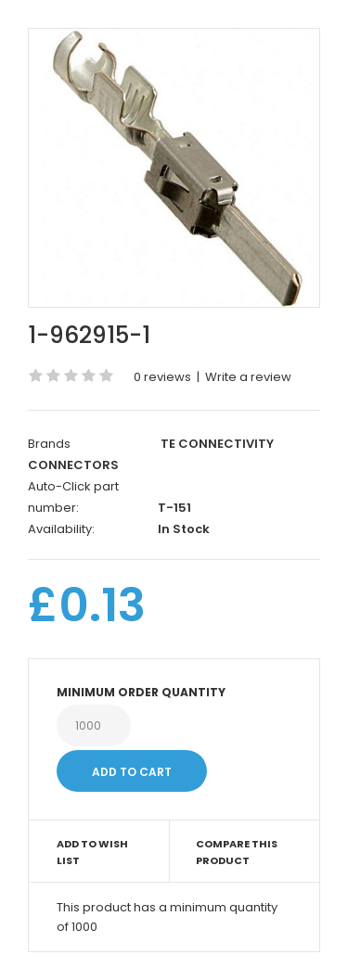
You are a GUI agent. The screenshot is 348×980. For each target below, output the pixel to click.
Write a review (248, 377)
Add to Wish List (92, 852)
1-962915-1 (89, 335)
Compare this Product (237, 852)
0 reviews (162, 377)
